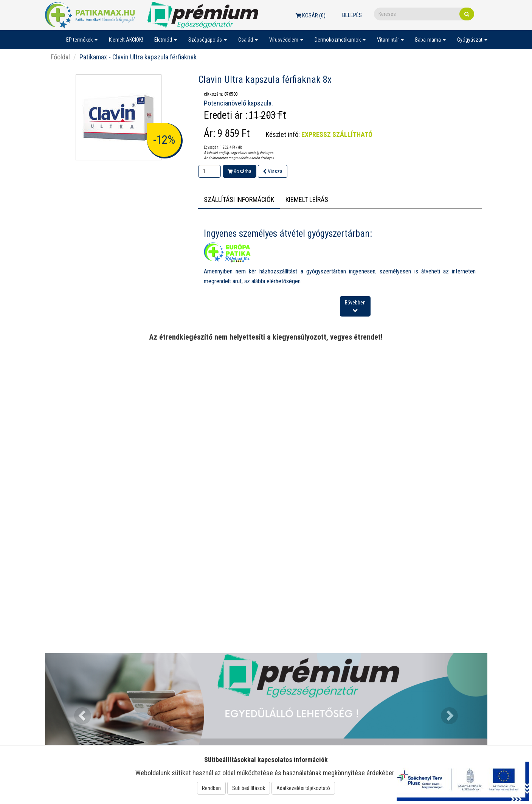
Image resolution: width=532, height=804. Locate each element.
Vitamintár (390, 40)
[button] (78, 711)
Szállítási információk (239, 199)
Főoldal (60, 57)
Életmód (166, 40)
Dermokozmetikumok (340, 40)
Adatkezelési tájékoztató (303, 788)
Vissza (273, 171)
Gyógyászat (472, 40)
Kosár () (311, 16)
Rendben (211, 788)
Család (248, 40)
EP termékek (82, 40)
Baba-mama (430, 40)
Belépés (352, 15)
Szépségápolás (208, 40)
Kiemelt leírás (307, 199)
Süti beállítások (249, 788)
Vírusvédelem (286, 40)
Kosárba (240, 171)
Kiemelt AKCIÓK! (126, 40)
